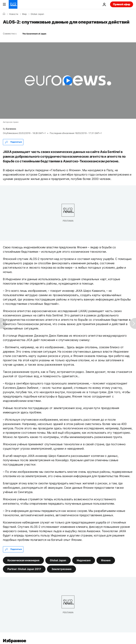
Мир (24, 14)
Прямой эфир (122, 4)
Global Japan (37, 14)
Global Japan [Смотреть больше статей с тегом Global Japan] (58, 560)
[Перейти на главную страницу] (13, 4)
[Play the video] (68, 81)
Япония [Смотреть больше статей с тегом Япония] (106, 560)
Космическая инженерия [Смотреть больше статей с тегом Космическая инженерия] (23, 560)
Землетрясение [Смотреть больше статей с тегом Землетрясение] (61, 569)
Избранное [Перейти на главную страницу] (15, 641)
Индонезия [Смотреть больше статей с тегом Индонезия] (84, 560)
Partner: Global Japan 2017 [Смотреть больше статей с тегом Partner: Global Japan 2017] (24, 569)
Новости (14, 14)
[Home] (4, 14)
